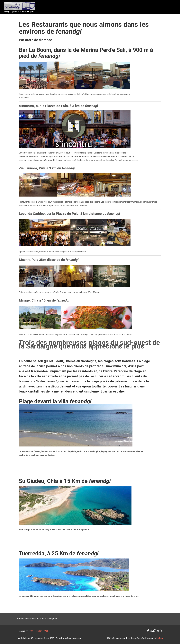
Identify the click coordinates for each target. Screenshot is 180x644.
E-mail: (59, 638)
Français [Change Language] (23, 631)
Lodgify (160, 638)
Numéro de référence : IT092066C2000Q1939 (37, 619)
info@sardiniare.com (72, 638)
